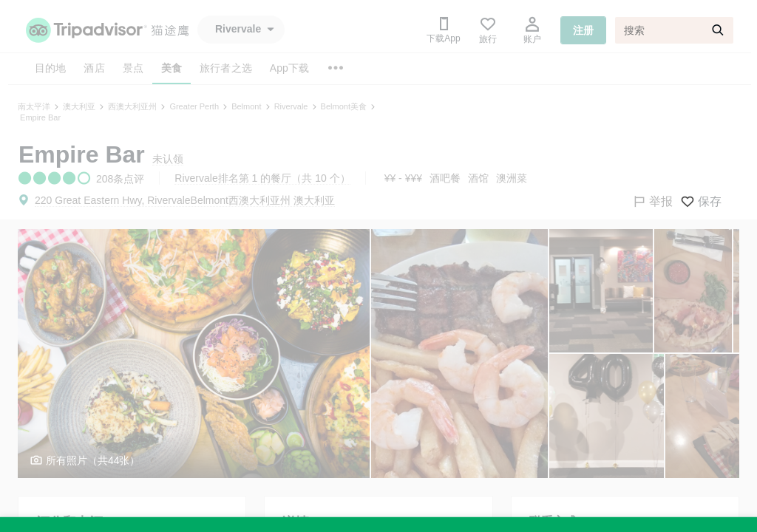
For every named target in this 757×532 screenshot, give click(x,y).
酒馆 (478, 178)
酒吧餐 (445, 178)
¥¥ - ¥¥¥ (403, 178)
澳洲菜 (512, 178)
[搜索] (674, 30)
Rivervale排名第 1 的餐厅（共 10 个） (262, 178)
